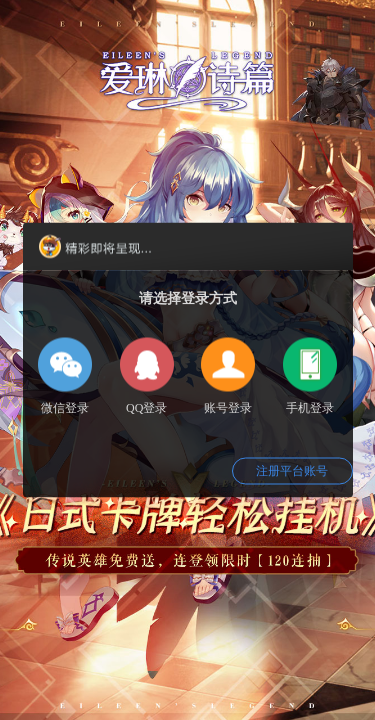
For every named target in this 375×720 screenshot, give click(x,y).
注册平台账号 (292, 471)
